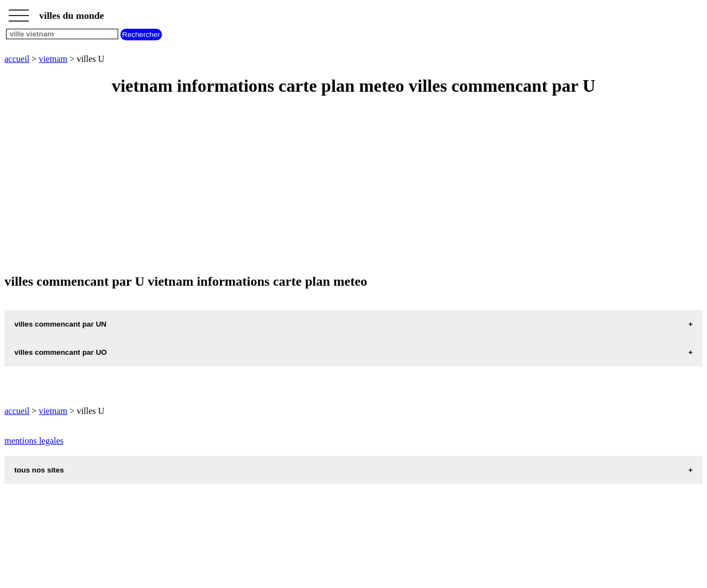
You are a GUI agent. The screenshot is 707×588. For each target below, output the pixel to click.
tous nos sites (39, 470)
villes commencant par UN (60, 324)
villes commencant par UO (60, 352)
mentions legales (34, 441)
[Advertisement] (336, 186)
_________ (19, 12)
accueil (17, 59)
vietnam (53, 59)
